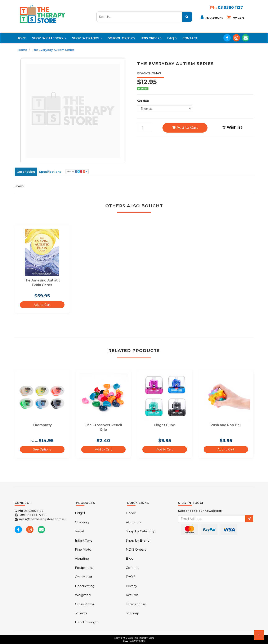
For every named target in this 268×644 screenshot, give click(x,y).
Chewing (82, 522)
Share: (77, 171)
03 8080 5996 (31, 515)
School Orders (121, 38)
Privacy (131, 586)
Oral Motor (84, 577)
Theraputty (42, 425)
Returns (132, 595)
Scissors (81, 613)
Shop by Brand (138, 540)
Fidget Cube (165, 425)
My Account (212, 17)
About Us (133, 522)
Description (26, 172)
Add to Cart (185, 128)
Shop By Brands (87, 38)
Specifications (50, 172)
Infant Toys (84, 540)
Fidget (80, 513)
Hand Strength (87, 622)
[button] (259, 635)
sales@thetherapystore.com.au (40, 519)
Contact (190, 38)
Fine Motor (84, 549)
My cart (235, 17)
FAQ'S (172, 38)
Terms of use (136, 604)
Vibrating (82, 558)
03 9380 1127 (29, 511)
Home (21, 38)
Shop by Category (140, 531)
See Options (42, 449)
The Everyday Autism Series (53, 50)
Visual (79, 531)
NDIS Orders (151, 38)
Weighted (83, 595)
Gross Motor (85, 604)
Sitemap (133, 613)
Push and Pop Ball (226, 425)
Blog (130, 558)
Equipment (84, 568)
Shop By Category (49, 38)
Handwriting (85, 586)
